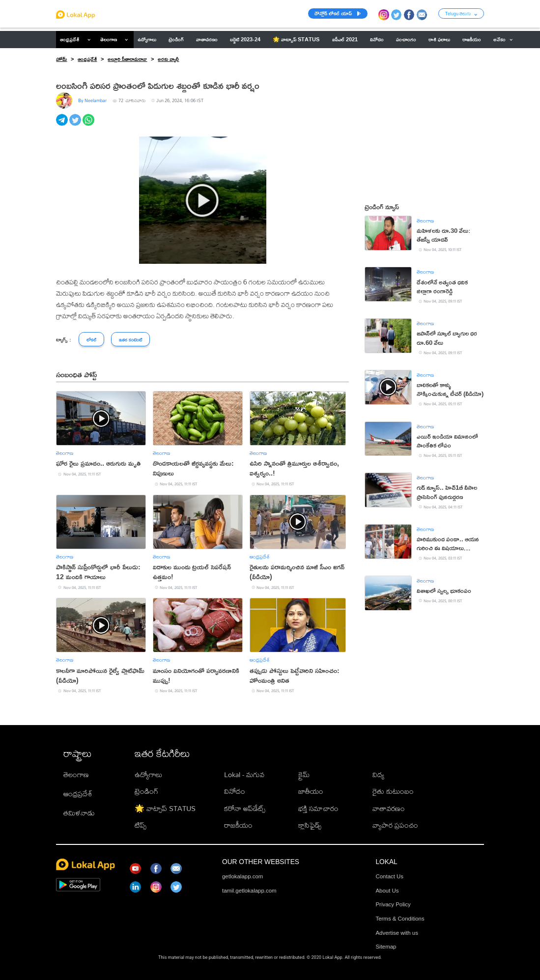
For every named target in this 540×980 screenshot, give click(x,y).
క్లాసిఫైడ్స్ (310, 825)
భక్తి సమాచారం (318, 808)
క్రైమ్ (304, 774)
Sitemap (386, 947)
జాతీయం (311, 791)
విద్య (378, 774)
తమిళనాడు (79, 813)
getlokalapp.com (242, 876)
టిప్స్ (141, 825)
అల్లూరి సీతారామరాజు (127, 59)
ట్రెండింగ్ (146, 791)
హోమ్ (61, 59)
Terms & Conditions (400, 919)
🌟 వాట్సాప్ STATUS (165, 808)
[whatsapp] (89, 125)
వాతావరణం (389, 808)
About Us (387, 891)
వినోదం (235, 791)
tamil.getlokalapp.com (249, 891)
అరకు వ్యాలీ (168, 59)
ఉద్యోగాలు (148, 774)
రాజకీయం (238, 825)
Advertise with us (397, 933)
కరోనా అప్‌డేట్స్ (245, 808)
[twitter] (76, 125)
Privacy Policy (393, 904)
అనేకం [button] (503, 39)
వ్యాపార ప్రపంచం (395, 825)
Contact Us (389, 876)
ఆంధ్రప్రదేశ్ (70, 39)
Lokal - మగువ (244, 774)
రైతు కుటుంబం (393, 791)
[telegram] (63, 125)
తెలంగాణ (109, 39)
